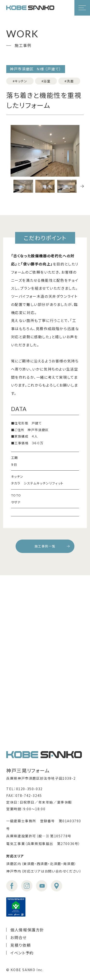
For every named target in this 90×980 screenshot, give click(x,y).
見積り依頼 (21, 945)
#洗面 (69, 81)
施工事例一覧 (45, 546)
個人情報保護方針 (27, 930)
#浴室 (46, 81)
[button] (82, 186)
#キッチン (20, 81)
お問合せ (18, 937)
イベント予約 (22, 953)
